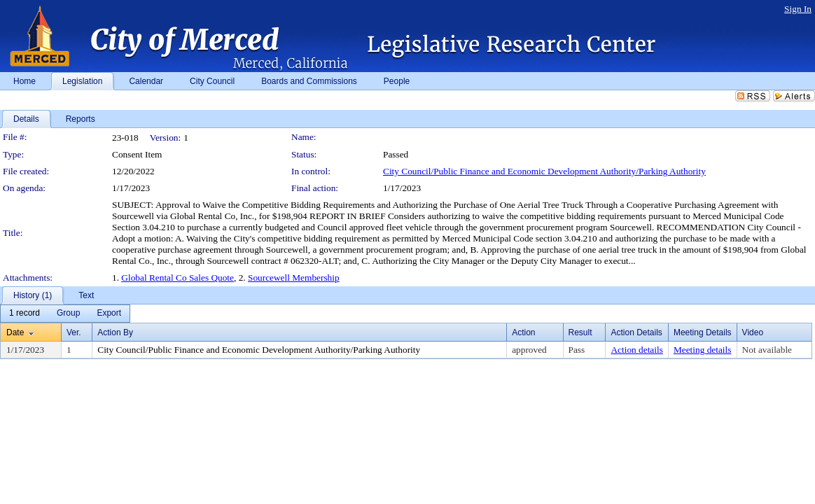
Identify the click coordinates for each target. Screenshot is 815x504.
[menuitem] (25, 314)
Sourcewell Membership (294, 278)
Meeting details (703, 350)
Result (580, 332)
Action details (636, 350)
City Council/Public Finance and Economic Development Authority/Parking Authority (544, 171)
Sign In (798, 9)
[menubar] (65, 314)
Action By (115, 332)
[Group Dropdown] (68, 314)
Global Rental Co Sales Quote (177, 278)
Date (15, 332)
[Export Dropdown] (109, 314)
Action (523, 332)
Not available (767, 350)
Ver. (74, 332)
